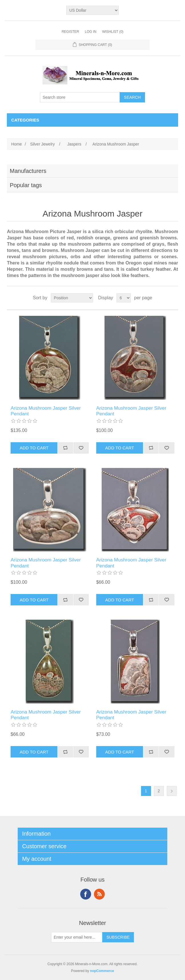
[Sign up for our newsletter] (77, 937)
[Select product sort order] (72, 298)
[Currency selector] (93, 10)
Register (70, 32)
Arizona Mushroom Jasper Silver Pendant (46, 411)
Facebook (86, 894)
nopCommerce (102, 971)
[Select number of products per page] (124, 298)
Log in (91, 32)
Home (16, 144)
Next (172, 791)
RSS (99, 894)
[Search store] (80, 97)
